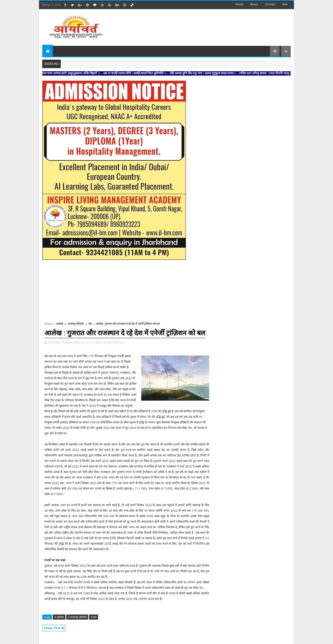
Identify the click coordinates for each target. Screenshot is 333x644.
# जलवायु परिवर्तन (77, 617)
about (254, 4)
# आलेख (59, 617)
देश (90, 324)
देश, (123, 342)
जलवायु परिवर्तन (76, 324)
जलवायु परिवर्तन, (112, 342)
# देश (94, 617)
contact (270, 4)
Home (239, 4)
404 (285, 4)
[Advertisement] (213, 25)
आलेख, (99, 342)
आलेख (60, 324)
